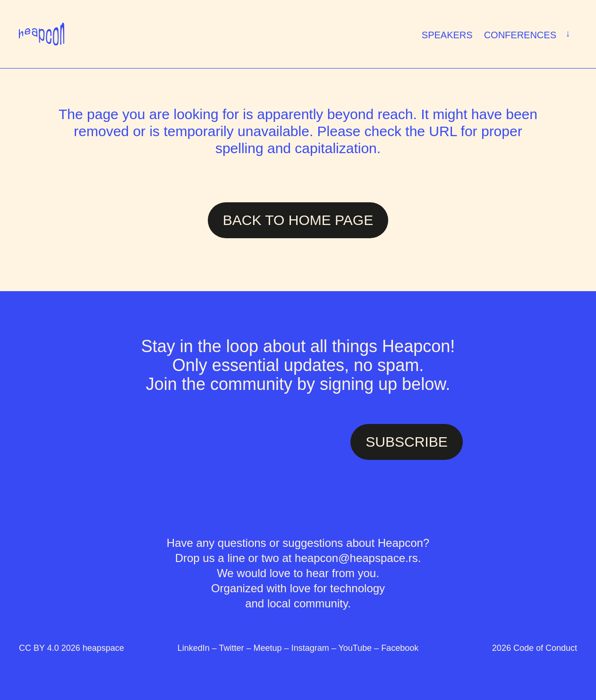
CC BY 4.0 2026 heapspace (72, 648)
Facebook (400, 648)
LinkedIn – (198, 648)
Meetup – (272, 648)
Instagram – (315, 648)
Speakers (447, 35)
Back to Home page (298, 220)
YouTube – (360, 648)
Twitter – (236, 648)
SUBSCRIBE (406, 442)
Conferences (529, 34)
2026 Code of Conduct (535, 648)
